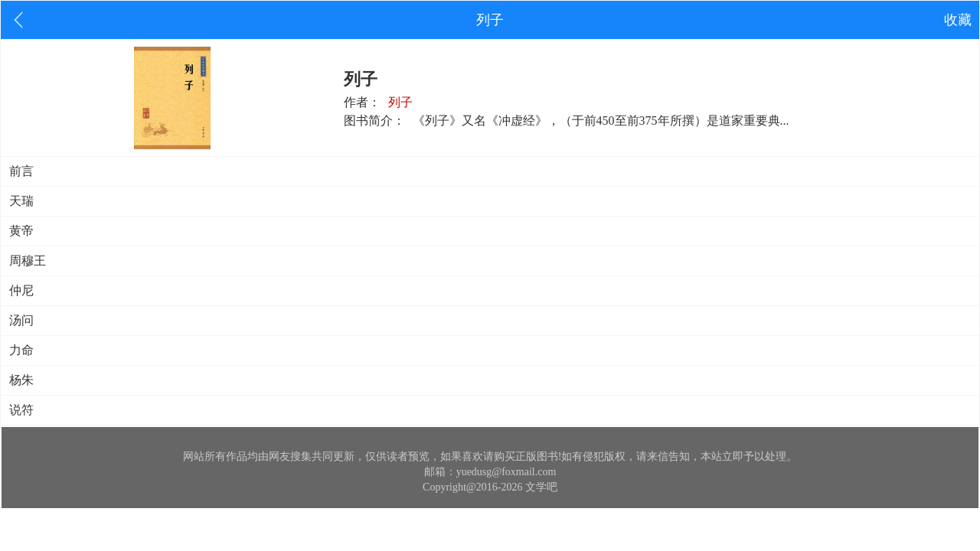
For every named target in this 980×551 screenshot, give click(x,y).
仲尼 (21, 290)
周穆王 (28, 261)
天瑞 (21, 201)
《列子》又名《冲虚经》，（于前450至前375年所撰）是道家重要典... (601, 121)
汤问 (21, 320)
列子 (400, 102)
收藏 (958, 20)
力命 (21, 350)
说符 (21, 410)
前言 (21, 171)
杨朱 (21, 380)
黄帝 (21, 231)
